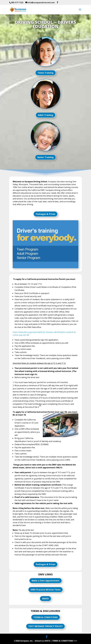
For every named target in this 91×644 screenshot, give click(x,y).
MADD (45, 598)
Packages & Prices (45, 214)
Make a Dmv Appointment (45, 581)
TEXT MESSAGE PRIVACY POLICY (45, 626)
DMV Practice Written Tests (45, 590)
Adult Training (45, 115)
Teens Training (45, 73)
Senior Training (45, 157)
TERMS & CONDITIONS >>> (65, 641)
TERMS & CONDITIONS (45, 617)
